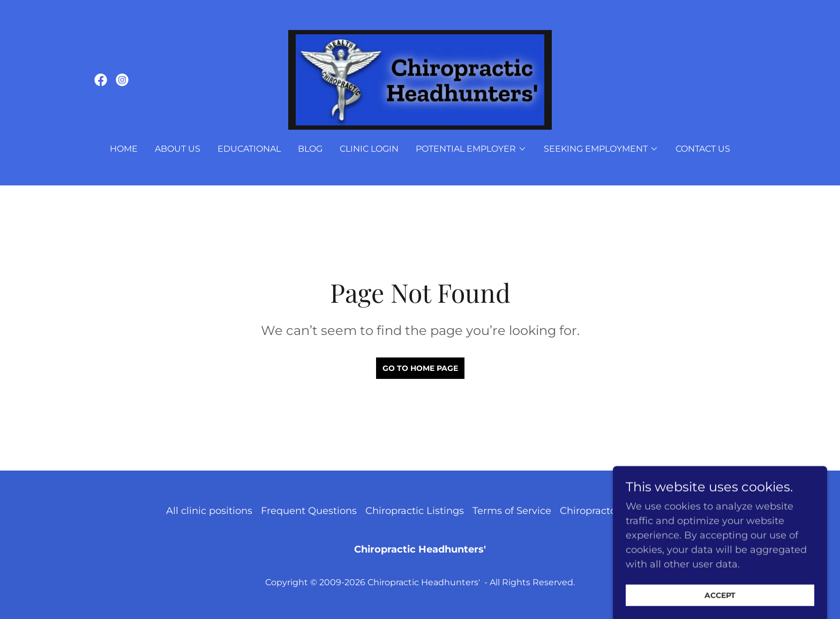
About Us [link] (178, 149)
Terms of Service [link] (512, 511)
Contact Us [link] (703, 149)
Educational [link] (249, 149)
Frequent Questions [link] (309, 511)
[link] (101, 80)
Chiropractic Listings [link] (415, 511)
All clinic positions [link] (209, 511)
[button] (471, 149)
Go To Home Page (420, 368)
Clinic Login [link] (369, 149)
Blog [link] (310, 149)
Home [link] (124, 149)
